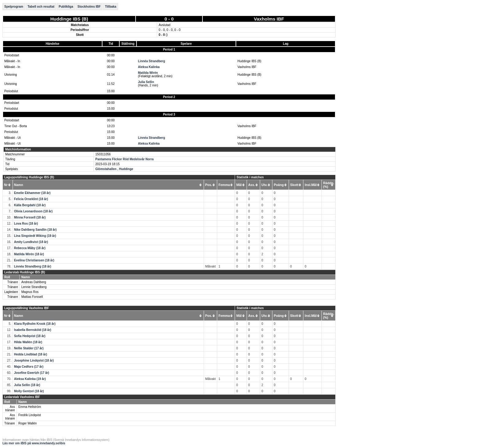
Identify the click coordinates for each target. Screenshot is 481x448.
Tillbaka (111, 7)
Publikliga (66, 7)
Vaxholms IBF (269, 19)
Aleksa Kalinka (149, 67)
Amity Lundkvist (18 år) (31, 242)
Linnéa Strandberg (152, 61)
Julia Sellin (146, 82)
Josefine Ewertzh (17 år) (32, 373)
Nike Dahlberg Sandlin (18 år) (35, 230)
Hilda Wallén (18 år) (28, 342)
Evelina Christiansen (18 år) (34, 260)
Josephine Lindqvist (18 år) (34, 361)
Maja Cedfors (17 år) (29, 367)
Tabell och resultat (41, 7)
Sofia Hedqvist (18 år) (30, 336)
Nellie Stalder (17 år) (29, 348)
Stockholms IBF (89, 7)
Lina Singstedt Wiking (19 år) (35, 236)
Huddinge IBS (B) (69, 19)
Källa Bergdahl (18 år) (30, 205)
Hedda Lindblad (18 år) (31, 354)
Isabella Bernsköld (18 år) (33, 330)
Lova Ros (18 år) (26, 224)
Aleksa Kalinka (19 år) (30, 379)
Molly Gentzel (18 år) (29, 391)
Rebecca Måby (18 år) (30, 248)
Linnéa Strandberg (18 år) (33, 266)
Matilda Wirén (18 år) (29, 254)
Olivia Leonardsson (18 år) (33, 211)
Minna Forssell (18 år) (30, 217)
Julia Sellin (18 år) (27, 385)
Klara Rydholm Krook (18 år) (35, 324)
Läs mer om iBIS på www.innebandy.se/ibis (34, 443)
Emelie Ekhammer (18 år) (32, 193)
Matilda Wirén (148, 73)
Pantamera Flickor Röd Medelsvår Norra (125, 159)
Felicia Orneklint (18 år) (31, 199)
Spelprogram (14, 7)
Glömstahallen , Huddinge (114, 169)
